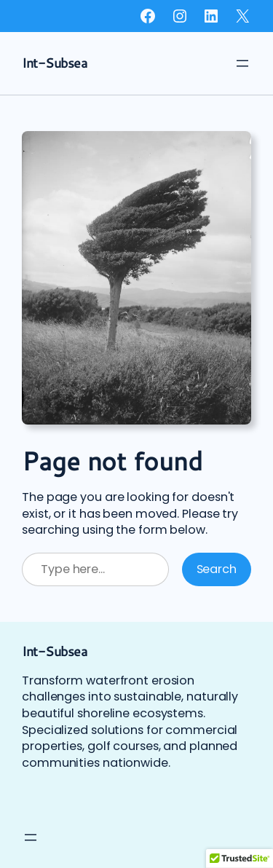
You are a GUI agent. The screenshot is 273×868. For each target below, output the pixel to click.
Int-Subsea (54, 63)
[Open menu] (242, 63)
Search (217, 569)
